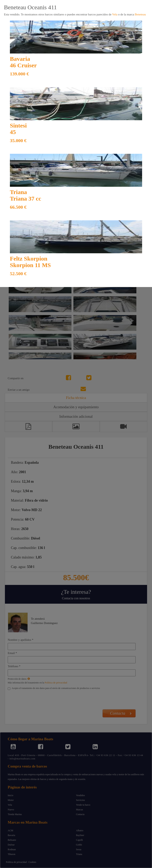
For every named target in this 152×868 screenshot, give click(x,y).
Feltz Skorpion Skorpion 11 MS (30, 262)
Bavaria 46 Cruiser (23, 62)
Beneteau (140, 14)
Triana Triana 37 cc (26, 195)
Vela (115, 14)
